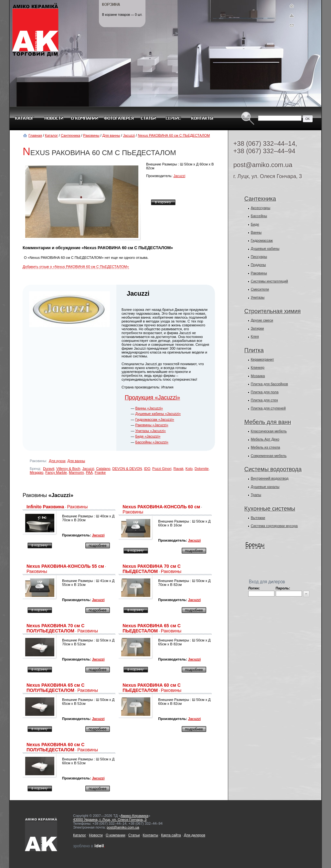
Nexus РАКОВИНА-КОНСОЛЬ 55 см (65, 566)
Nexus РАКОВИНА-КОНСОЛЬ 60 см (161, 507)
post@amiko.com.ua (263, 165)
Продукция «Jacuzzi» (152, 397)
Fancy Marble (56, 472)
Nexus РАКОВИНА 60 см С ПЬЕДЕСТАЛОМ (174, 135)
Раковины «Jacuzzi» (152, 425)
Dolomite (202, 469)
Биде (255, 224)
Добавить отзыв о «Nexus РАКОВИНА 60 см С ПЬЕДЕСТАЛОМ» (76, 267)
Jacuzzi (129, 135)
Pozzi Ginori (162, 469)
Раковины (91, 135)
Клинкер (258, 367)
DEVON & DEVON (127, 469)
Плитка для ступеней (268, 408)
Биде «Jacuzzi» (148, 436)
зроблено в (89, 846)
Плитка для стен (264, 400)
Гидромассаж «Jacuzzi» (155, 419)
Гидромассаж (262, 240)
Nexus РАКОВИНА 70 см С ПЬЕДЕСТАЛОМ (151, 569)
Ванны (256, 232)
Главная (35, 135)
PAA (89, 472)
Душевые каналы (265, 487)
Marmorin (76, 472)
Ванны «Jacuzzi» (149, 408)
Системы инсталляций (269, 281)
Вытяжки (258, 518)
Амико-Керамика (134, 816)
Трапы (256, 495)
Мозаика (258, 376)
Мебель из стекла (266, 447)
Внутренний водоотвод (270, 478)
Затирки (257, 328)
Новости (96, 835)
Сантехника (70, 135)
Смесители (260, 289)
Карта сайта (171, 835)
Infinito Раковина (45, 507)
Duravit (49, 469)
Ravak (179, 469)
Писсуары (259, 257)
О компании (116, 835)
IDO (147, 469)
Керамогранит (262, 359)
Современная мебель (269, 456)
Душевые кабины (265, 249)
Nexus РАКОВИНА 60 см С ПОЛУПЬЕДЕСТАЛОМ (55, 747)
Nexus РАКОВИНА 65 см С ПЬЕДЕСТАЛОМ (151, 628)
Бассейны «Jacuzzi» (152, 442)
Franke (100, 472)
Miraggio (37, 472)
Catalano (103, 469)
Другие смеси (262, 320)
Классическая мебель (269, 431)
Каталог (51, 135)
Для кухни (57, 461)
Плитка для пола (265, 392)
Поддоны (258, 265)
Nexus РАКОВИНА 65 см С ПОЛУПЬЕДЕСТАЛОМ (55, 688)
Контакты (151, 835)
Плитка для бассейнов (269, 384)
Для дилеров (195, 835)
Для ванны (111, 135)
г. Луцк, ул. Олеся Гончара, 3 (268, 176)
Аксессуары (261, 208)
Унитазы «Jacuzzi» (150, 431)
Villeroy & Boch (68, 469)
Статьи (134, 835)
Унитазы (258, 297)
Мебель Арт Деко (265, 439)
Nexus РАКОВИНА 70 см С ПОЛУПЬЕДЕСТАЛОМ (55, 628)
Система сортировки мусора (274, 526)
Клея (255, 336)
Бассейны (259, 216)
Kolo (189, 469)
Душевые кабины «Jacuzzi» (158, 414)
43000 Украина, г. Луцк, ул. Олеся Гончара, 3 (110, 820)
